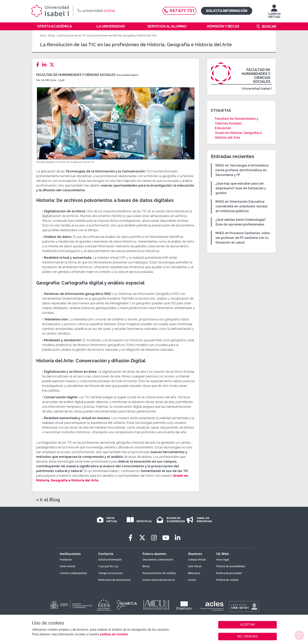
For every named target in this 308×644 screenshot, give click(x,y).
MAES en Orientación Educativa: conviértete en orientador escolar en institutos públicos (242, 206)
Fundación (66, 560)
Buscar (269, 26)
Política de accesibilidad (231, 566)
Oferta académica (54, 26)
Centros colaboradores (73, 573)
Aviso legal (223, 560)
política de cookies (114, 634)
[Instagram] (154, 538)
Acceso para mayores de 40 (159, 580)
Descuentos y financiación (158, 560)
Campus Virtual (197, 560)
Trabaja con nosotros (110, 573)
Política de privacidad (229, 573)
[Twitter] (53, 65)
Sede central (68, 566)
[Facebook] (39, 65)
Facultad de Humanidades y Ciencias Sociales (76, 75)
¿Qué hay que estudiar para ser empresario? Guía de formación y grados (241, 188)
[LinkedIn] (45, 65)
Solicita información (227, 11)
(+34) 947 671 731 (108, 566)
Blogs (52, 36)
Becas (146, 566)
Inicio (43, 36)
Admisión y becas (223, 26)
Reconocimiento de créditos (159, 573)
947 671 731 (179, 11)
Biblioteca (194, 573)
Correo (192, 580)
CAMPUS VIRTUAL (274, 13)
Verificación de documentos (115, 580)
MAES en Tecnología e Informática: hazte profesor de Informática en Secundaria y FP (242, 170)
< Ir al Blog (48, 500)
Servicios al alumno (167, 26)
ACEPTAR (247, 625)
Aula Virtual (195, 566)
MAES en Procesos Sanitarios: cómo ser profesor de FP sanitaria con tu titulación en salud (243, 238)
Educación (223, 128)
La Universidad (111, 26)
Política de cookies (227, 580)
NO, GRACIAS (248, 636)
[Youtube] (166, 538)
